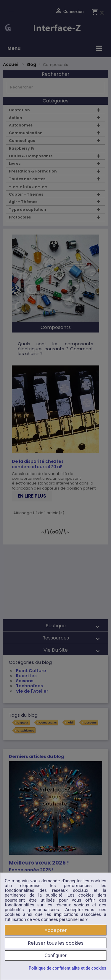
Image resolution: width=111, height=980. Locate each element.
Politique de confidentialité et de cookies (67, 968)
